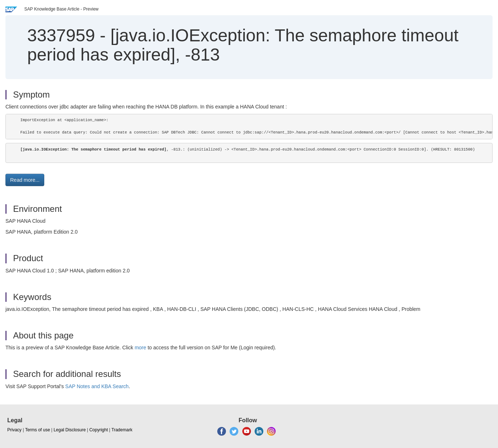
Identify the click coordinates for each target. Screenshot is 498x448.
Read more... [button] (25, 180)
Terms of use (38, 430)
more (140, 348)
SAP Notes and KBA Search (97, 386)
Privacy (14, 430)
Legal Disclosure (70, 430)
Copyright (98, 430)
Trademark (122, 430)
